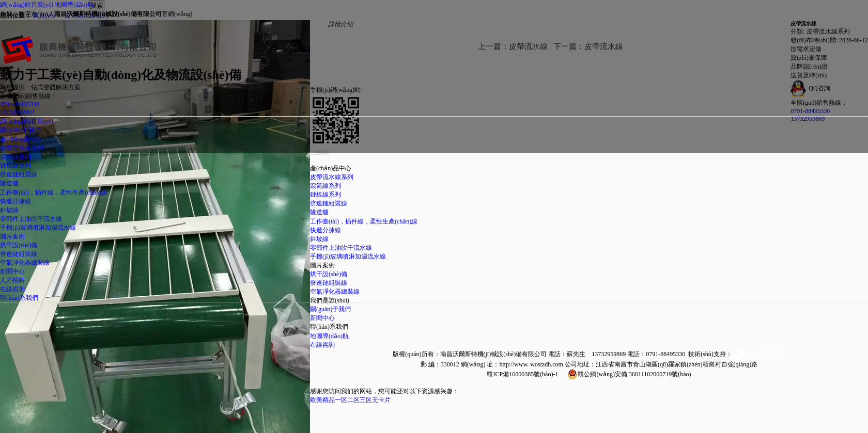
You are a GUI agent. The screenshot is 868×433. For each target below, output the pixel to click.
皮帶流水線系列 (22, 148)
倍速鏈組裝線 (19, 174)
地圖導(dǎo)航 (74, 5)
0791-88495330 (20, 104)
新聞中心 (322, 318)
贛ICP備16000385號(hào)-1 (522, 374)
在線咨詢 (322, 345)
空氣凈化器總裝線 (25, 263)
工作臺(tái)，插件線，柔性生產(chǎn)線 (54, 193)
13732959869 (17, 112)
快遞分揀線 (16, 201)
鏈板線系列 (16, 166)
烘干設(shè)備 (19, 245)
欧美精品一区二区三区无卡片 (350, 400)
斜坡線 (9, 210)
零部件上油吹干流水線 (31, 219)
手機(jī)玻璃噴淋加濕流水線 (38, 228)
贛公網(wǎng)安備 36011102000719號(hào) (634, 374)
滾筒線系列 (16, 157)
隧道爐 (9, 183)
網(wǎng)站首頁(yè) (27, 5)
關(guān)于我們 (330, 309)
